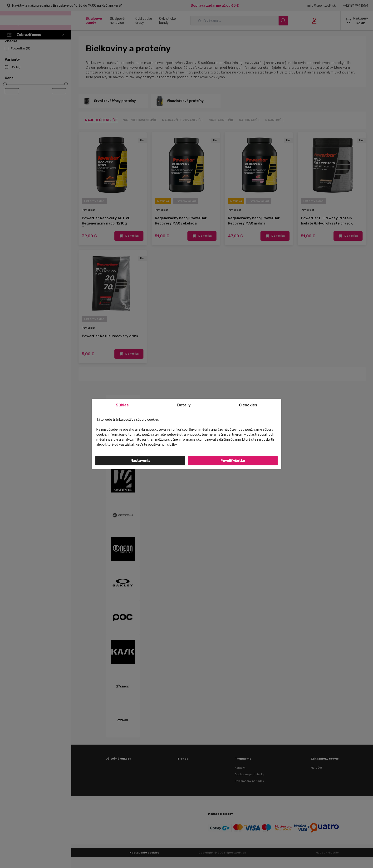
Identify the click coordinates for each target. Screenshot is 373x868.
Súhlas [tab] (122, 405)
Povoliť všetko (233, 461)
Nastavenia (140, 461)
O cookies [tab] (248, 405)
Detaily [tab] (184, 405)
